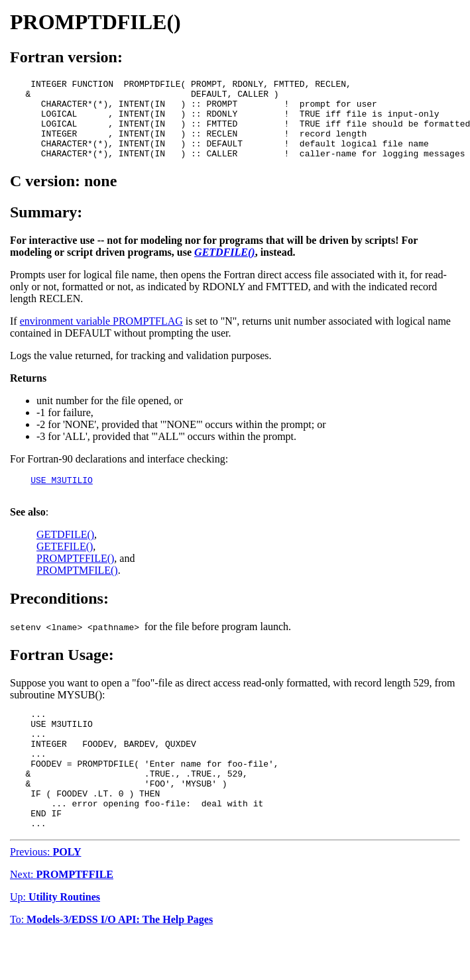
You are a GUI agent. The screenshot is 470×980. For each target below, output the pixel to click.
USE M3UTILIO (62, 498)
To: (111, 963)
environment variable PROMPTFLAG (101, 337)
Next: (62, 918)
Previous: (45, 896)
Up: (55, 941)
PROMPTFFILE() (75, 578)
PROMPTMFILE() (77, 590)
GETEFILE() (65, 566)
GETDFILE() (65, 554)
